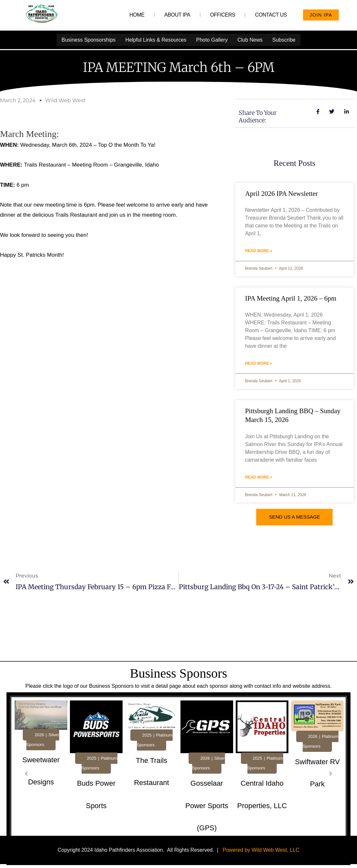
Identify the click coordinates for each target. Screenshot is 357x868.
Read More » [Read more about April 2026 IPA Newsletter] (259, 251)
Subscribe (284, 40)
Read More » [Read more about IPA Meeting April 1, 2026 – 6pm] (259, 363)
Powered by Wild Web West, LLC (261, 850)
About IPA (177, 15)
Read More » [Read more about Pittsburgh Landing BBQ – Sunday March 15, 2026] (259, 477)
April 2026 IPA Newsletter (282, 193)
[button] (26, 773)
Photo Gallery (212, 40)
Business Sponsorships (88, 40)
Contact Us (271, 15)
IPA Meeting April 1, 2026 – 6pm (291, 298)
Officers (223, 15)
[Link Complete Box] (41, 774)
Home (137, 15)
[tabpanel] (41, 776)
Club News (250, 40)
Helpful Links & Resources (156, 40)
